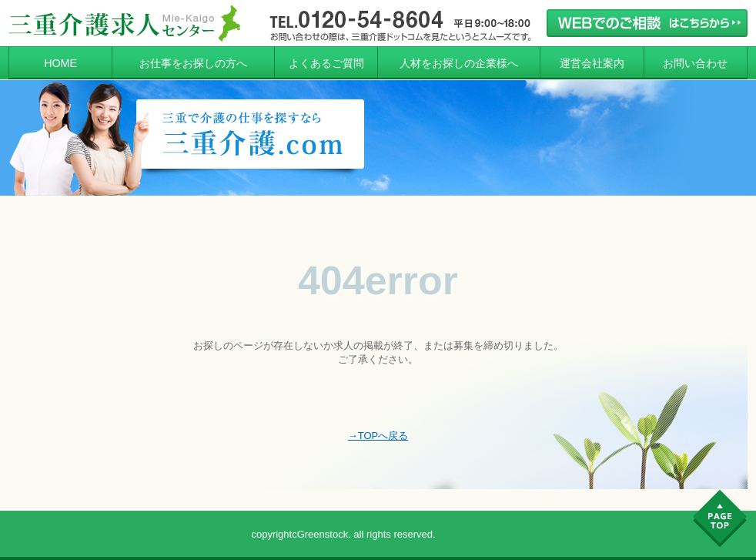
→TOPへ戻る (378, 436)
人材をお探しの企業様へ (459, 63)
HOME (60, 63)
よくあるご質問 (326, 63)
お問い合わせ (695, 63)
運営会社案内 (592, 63)
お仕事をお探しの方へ (193, 63)
